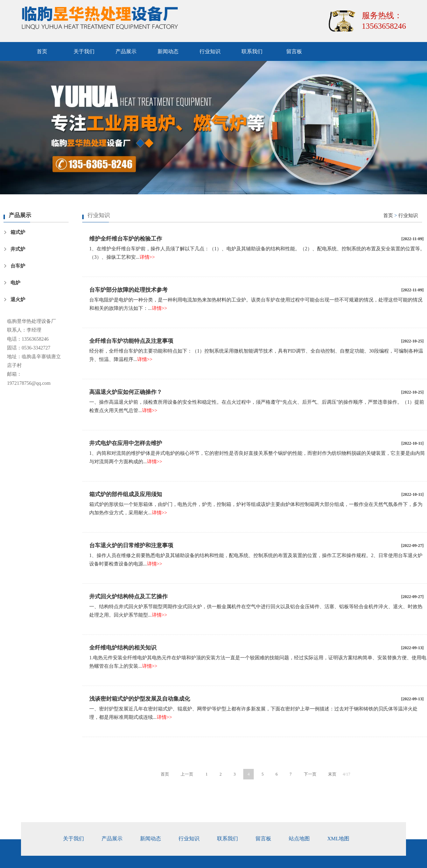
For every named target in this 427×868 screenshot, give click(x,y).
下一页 (310, 774)
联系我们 (252, 51)
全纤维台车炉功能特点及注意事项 (131, 341)
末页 (332, 774)
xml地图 (338, 839)
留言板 (294, 51)
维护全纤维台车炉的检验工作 (126, 239)
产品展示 (126, 51)
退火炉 (18, 300)
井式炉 (18, 249)
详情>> (147, 257)
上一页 (187, 774)
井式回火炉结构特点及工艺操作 (128, 596)
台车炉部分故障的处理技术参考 (128, 290)
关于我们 (84, 51)
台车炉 (18, 266)
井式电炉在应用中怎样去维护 (126, 443)
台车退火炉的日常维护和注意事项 (131, 545)
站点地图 (299, 839)
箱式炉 (18, 232)
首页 (42, 51)
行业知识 (210, 51)
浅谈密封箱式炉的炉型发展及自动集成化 (140, 699)
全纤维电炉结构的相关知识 (123, 648)
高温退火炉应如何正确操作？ (126, 392)
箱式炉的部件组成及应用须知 (126, 494)
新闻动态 (168, 51)
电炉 (15, 283)
